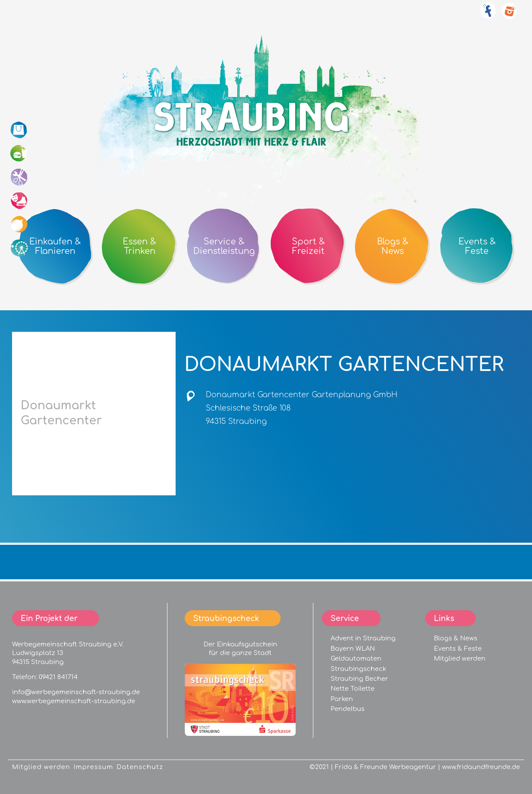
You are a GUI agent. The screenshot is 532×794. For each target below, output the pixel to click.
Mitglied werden (460, 658)
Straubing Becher (359, 679)
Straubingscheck (358, 669)
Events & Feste (458, 649)
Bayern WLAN (353, 649)
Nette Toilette (353, 689)
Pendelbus (348, 709)
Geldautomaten (356, 658)
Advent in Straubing (363, 638)
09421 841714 (58, 677)
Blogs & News (456, 638)
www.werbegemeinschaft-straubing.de (74, 701)
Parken (342, 699)
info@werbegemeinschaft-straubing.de (76, 692)
